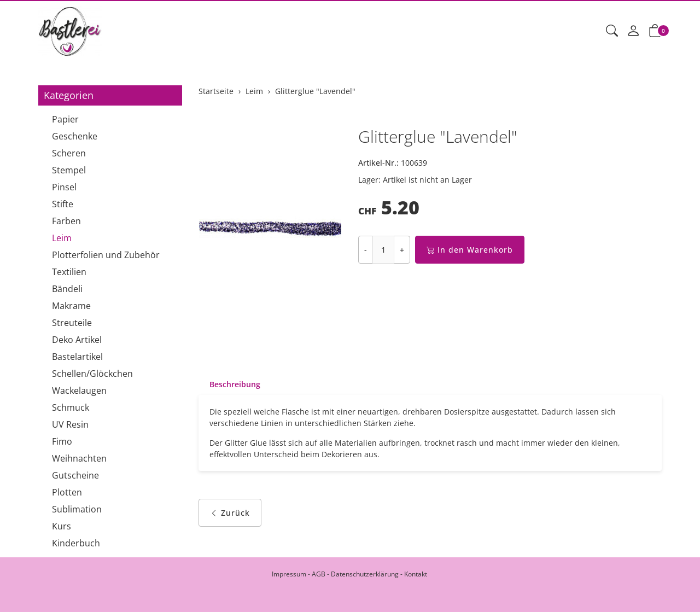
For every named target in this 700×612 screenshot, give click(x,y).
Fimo (62, 441)
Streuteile (72, 323)
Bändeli (67, 289)
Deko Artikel (77, 340)
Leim (62, 238)
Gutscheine (75, 475)
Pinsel (64, 187)
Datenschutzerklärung (365, 574)
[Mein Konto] (633, 31)
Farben (66, 221)
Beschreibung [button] (235, 384)
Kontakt (416, 574)
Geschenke (75, 136)
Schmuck (71, 407)
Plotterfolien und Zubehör (106, 255)
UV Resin (70, 424)
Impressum (289, 574)
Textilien (69, 272)
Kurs (62, 526)
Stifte (63, 204)
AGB (319, 574)
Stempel (69, 170)
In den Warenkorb (470, 250)
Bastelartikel (77, 357)
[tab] (229, 384)
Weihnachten (79, 458)
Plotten (67, 492)
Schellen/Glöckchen (92, 374)
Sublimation (77, 509)
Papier (65, 119)
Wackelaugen (79, 390)
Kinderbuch (76, 543)
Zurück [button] (230, 513)
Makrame (71, 306)
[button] (612, 31)
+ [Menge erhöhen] (402, 250)
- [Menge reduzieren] (366, 250)
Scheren (69, 153)
